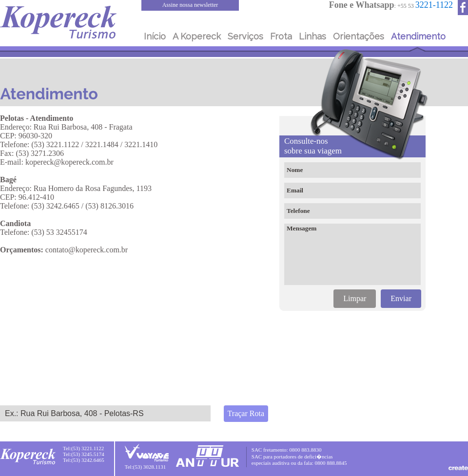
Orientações (359, 36)
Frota (281, 36)
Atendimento (418, 36)
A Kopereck (197, 36)
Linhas (312, 36)
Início (155, 36)
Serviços (245, 36)
